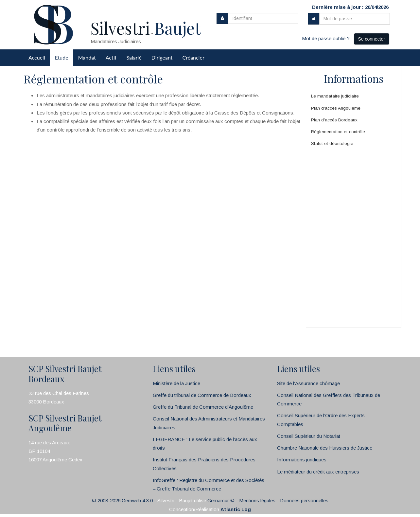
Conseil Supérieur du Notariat (309, 436)
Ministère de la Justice (176, 383)
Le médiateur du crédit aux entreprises (318, 472)
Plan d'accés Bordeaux (334, 120)
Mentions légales (257, 500)
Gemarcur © (221, 500)
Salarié (134, 57)
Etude (62, 57)
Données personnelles (304, 500)
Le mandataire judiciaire (335, 96)
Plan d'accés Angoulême (336, 108)
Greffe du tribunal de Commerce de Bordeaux (202, 395)
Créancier (193, 57)
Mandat (87, 57)
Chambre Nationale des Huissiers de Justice (325, 448)
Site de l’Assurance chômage (308, 383)
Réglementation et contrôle (338, 132)
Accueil (37, 57)
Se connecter (372, 39)
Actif (111, 57)
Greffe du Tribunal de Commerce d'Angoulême (203, 407)
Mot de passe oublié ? (326, 38)
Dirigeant (162, 57)
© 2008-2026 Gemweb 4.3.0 (122, 500)
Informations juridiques (302, 460)
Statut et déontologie (332, 143)
